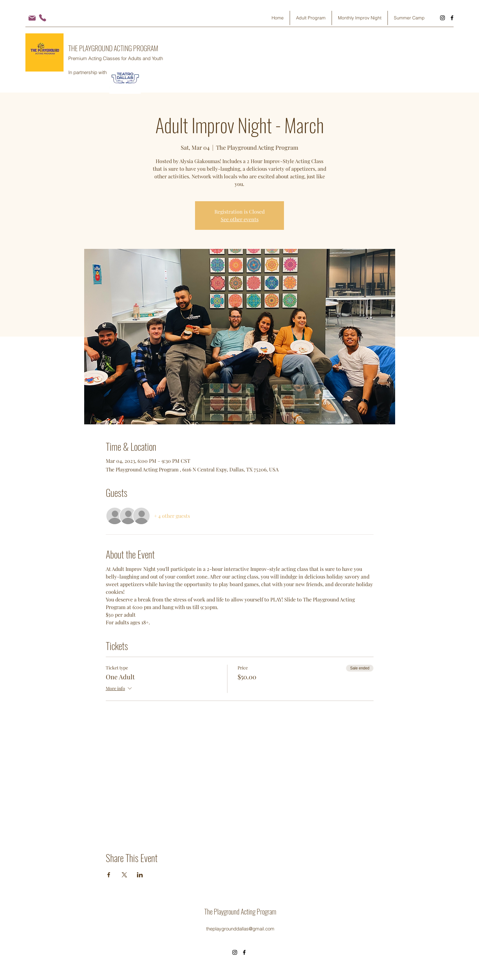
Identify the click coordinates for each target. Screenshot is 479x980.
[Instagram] (442, 18)
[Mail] (32, 18)
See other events (240, 219)
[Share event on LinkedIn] (140, 875)
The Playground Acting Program (240, 911)
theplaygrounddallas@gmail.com (240, 929)
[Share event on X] (124, 875)
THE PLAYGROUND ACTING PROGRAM (113, 48)
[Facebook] (452, 18)
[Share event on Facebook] (109, 875)
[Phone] (43, 18)
